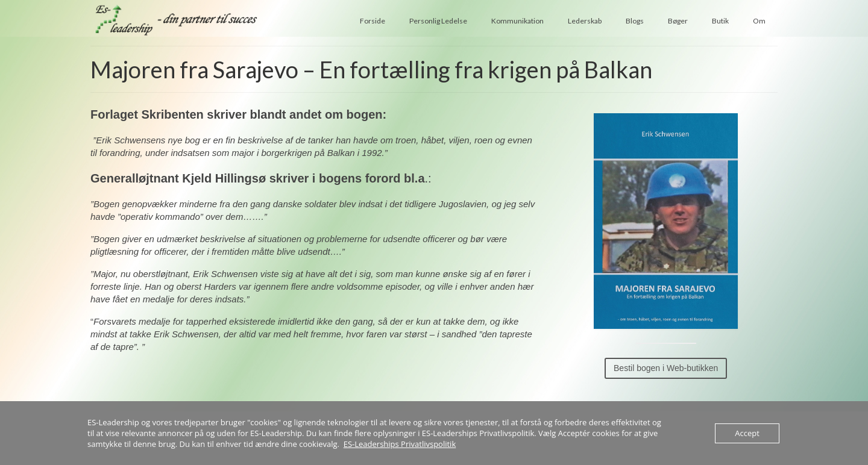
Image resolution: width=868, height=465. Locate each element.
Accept (747, 433)
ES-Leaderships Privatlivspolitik (400, 444)
